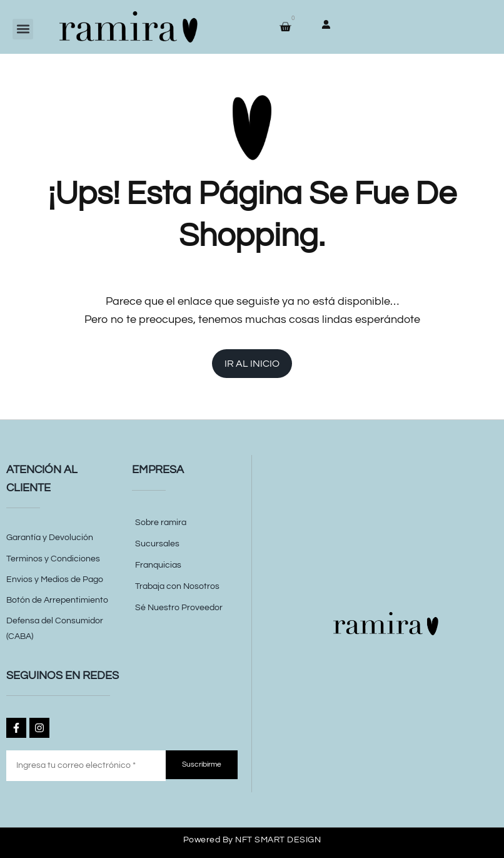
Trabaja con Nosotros (177, 586)
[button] (23, 29)
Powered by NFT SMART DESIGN (252, 840)
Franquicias (158, 565)
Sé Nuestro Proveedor (179, 608)
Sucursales (157, 544)
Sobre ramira (161, 523)
